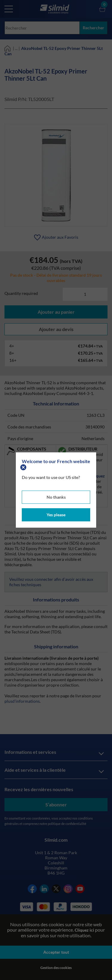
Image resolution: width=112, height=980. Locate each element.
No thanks (56, 497)
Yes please (56, 515)
